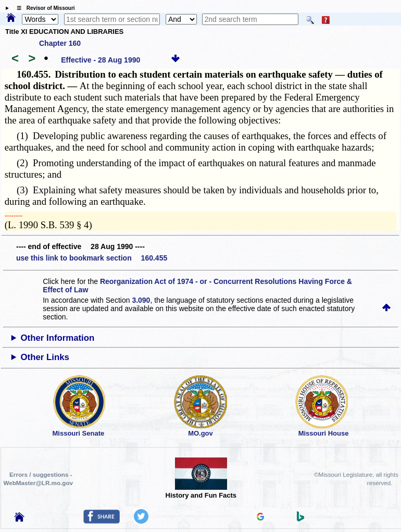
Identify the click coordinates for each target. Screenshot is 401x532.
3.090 (141, 300)
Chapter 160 (60, 43)
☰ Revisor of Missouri (43, 8)
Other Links (45, 357)
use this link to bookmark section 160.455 (92, 258)
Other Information (58, 338)
